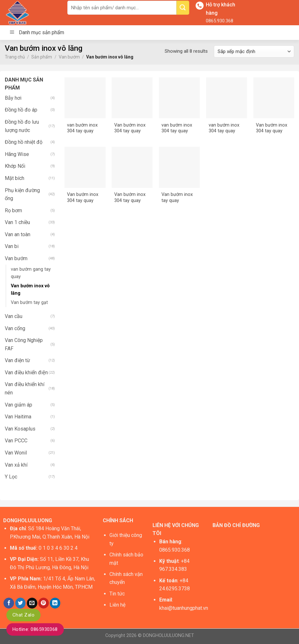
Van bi (12, 246)
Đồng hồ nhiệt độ (24, 142)
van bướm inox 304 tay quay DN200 (224, 128)
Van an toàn (18, 234)
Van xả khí (16, 465)
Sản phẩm (42, 57)
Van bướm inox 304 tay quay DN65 (83, 198)
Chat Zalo (23, 615)
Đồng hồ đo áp (21, 110)
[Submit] (183, 8)
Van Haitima (18, 417)
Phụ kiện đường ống (22, 194)
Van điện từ (17, 360)
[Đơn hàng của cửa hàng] (254, 51)
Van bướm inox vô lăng (30, 290)
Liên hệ (117, 605)
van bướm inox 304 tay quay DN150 (177, 128)
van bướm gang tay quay (31, 273)
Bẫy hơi (13, 98)
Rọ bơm (13, 210)
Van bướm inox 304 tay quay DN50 (272, 128)
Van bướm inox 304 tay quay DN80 (130, 198)
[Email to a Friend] (32, 603)
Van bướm (69, 57)
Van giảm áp (19, 405)
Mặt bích (15, 178)
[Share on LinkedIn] (55, 603)
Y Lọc (11, 477)
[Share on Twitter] (21, 603)
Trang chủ (15, 57)
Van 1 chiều (17, 222)
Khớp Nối (15, 166)
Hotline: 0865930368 (35, 629)
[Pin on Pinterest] (44, 603)
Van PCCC (16, 441)
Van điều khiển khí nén (25, 388)
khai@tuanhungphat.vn (184, 608)
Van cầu (14, 316)
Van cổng (15, 328)
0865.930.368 (220, 21)
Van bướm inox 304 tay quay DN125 (130, 128)
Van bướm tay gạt (29, 303)
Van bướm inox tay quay (177, 198)
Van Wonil (16, 453)
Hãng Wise (17, 154)
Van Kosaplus (20, 429)
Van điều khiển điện (26, 372)
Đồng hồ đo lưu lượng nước (22, 126)
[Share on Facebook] (9, 603)
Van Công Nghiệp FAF (24, 344)
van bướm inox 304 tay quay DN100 (82, 128)
